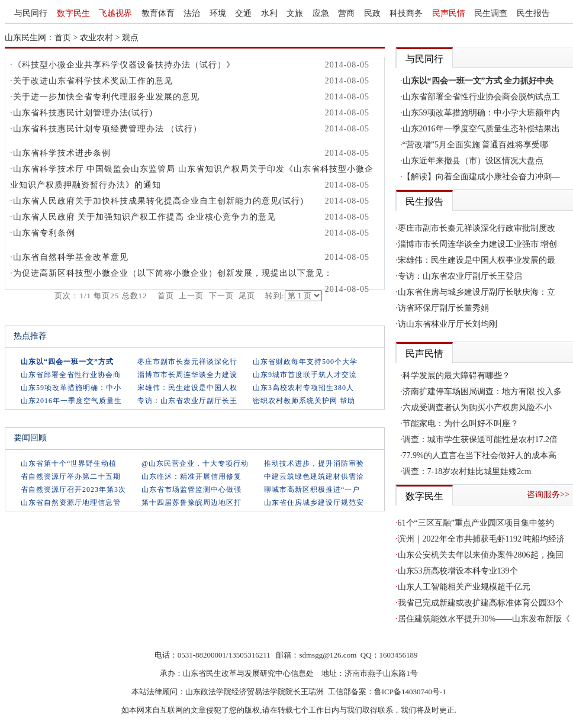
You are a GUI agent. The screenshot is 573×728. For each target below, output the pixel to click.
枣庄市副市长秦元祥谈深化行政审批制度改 (477, 228)
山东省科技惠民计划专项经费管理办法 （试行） (108, 129)
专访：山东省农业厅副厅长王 (187, 401)
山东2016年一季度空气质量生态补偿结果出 (481, 129)
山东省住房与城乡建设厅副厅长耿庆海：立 (477, 292)
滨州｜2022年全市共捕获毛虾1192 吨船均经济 (482, 539)
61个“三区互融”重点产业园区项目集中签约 (476, 523)
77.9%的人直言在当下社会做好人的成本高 (479, 455)
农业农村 (96, 38)
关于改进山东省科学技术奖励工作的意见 (93, 81)
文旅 (295, 13)
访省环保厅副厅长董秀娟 (443, 308)
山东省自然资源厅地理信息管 (71, 502)
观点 (130, 38)
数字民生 (73, 13)
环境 (218, 13)
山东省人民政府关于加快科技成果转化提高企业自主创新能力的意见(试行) (158, 201)
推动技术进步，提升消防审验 (314, 463)
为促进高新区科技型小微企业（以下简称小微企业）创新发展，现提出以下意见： (173, 273)
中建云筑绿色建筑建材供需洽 (314, 476)
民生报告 (533, 13)
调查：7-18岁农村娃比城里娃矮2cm (467, 471)
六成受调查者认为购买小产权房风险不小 (477, 408)
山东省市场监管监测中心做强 (191, 489)
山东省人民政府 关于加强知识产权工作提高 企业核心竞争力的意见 (144, 217)
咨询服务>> (548, 495)
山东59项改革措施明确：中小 (71, 388)
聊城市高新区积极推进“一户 (312, 489)
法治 (192, 13)
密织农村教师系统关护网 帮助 (304, 401)
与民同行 (31, 13)
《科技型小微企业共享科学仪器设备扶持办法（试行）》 (124, 65)
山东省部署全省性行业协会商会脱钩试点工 (481, 97)
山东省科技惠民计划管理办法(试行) (83, 113)
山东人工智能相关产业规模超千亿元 (464, 587)
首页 (63, 38)
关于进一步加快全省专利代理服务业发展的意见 (106, 97)
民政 (372, 13)
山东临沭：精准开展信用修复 (191, 476)
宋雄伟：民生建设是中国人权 (187, 388)
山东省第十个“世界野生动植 (69, 463)
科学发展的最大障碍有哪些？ (456, 376)
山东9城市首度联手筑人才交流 (305, 375)
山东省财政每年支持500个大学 (305, 362)
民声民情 (449, 13)
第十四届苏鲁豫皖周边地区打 (191, 502)
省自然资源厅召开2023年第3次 (73, 489)
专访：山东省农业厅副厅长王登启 (460, 276)
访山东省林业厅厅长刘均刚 (448, 324)
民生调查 (491, 13)
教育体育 (158, 13)
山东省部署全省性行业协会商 (71, 375)
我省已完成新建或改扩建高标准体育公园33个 (481, 603)
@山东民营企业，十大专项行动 (195, 463)
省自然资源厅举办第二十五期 (71, 476)
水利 (269, 13)
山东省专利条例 (44, 233)
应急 (321, 13)
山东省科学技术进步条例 (62, 153)
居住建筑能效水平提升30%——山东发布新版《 (484, 619)
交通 (243, 13)
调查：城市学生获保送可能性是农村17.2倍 (480, 439)
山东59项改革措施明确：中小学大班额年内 (481, 113)
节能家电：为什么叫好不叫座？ (461, 423)
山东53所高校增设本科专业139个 (458, 571)
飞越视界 (115, 13)
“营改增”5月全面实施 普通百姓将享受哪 (476, 145)
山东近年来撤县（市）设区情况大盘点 (473, 161)
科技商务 (406, 13)
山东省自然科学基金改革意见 (71, 257)
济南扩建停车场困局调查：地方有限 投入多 (482, 392)
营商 (346, 13)
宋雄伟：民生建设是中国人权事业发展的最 (477, 260)
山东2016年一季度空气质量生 (71, 401)
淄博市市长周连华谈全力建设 (187, 375)
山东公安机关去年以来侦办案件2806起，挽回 (481, 555)
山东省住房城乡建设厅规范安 (314, 502)
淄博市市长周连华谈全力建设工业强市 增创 (478, 244)
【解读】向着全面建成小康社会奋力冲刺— (481, 177)
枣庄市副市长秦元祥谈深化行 (187, 362)
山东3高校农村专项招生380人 (303, 388)
